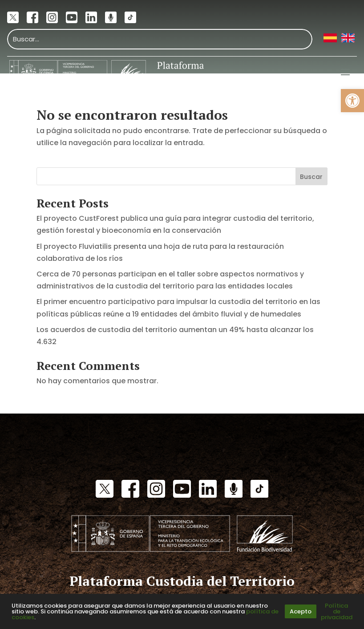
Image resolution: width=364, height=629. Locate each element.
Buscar (311, 177)
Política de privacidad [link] (337, 611)
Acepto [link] (301, 611)
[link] (352, 101)
